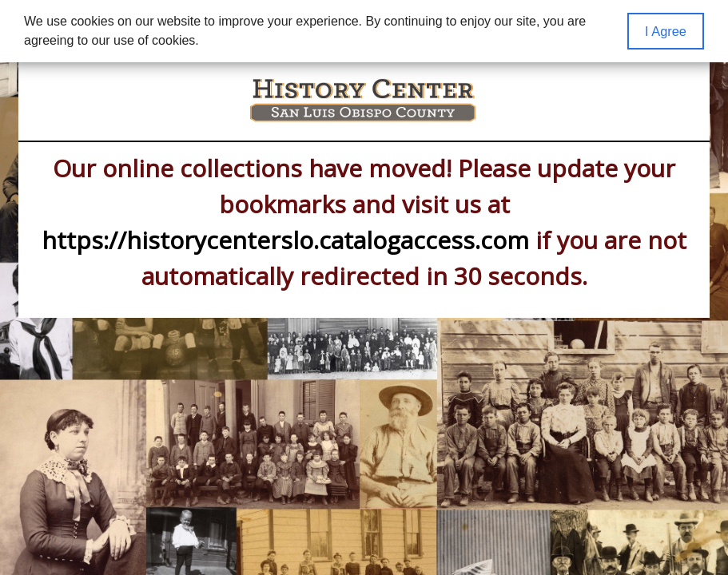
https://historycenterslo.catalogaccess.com (285, 240)
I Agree (666, 31)
